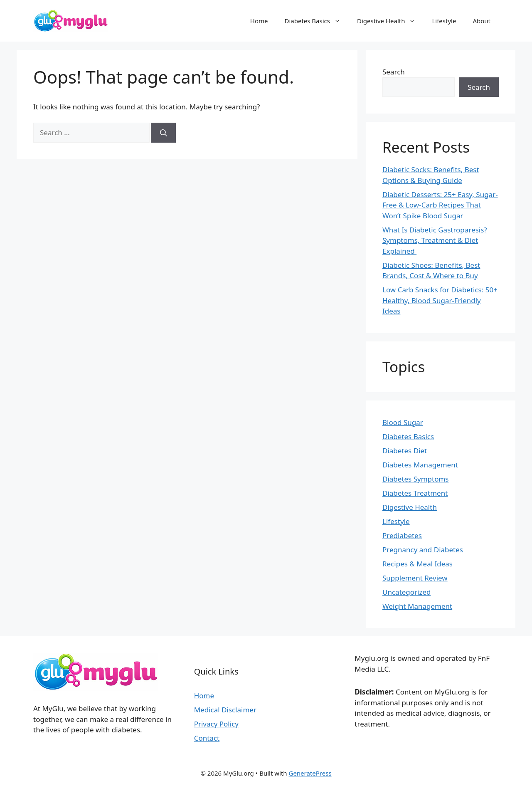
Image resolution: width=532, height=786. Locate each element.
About (482, 21)
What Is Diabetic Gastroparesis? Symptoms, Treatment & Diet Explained (435, 240)
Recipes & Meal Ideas (417, 564)
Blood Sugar (403, 422)
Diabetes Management (420, 465)
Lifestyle (444, 21)
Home (259, 21)
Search (394, 72)
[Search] (164, 133)
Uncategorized (407, 592)
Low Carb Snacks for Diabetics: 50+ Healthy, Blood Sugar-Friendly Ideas (440, 300)
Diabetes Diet (405, 451)
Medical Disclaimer (225, 710)
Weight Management (417, 606)
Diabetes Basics (316, 21)
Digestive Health (390, 21)
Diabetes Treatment (415, 493)
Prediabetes (402, 535)
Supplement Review (415, 578)
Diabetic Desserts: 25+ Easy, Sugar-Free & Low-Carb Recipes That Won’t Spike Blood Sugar (440, 205)
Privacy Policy (216, 724)
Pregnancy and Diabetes (423, 550)
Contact (207, 738)
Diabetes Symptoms (415, 479)
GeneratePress (310, 773)
